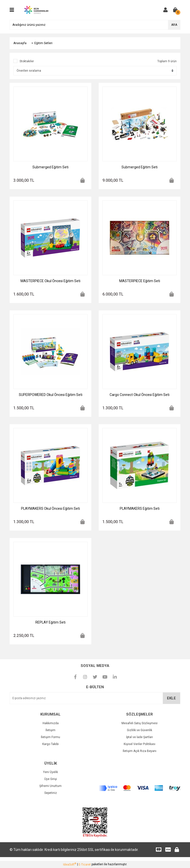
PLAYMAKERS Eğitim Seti (140, 509)
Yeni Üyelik (50, 772)
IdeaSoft (70, 864)
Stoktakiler (27, 61)
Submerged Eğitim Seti (50, 167)
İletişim (50, 730)
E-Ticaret (85, 865)
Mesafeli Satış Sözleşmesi (140, 723)
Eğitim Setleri (43, 43)
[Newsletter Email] (95, 698)
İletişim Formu (50, 737)
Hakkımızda (51, 723)
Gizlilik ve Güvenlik (140, 730)
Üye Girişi (51, 779)
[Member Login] (166, 10)
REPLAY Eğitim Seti (50, 622)
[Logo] (36, 10)
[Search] (95, 25)
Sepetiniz (51, 793)
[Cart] (175, 10)
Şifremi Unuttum (50, 786)
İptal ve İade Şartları (140, 737)
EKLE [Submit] (171, 698)
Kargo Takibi (50, 744)
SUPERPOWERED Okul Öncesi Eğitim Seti (51, 395)
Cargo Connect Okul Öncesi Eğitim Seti (140, 395)
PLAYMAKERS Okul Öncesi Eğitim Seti (50, 509)
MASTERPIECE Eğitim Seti (140, 281)
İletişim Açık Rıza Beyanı (140, 751)
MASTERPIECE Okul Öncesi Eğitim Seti (50, 281)
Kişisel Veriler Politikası (140, 744)
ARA (174, 25)
